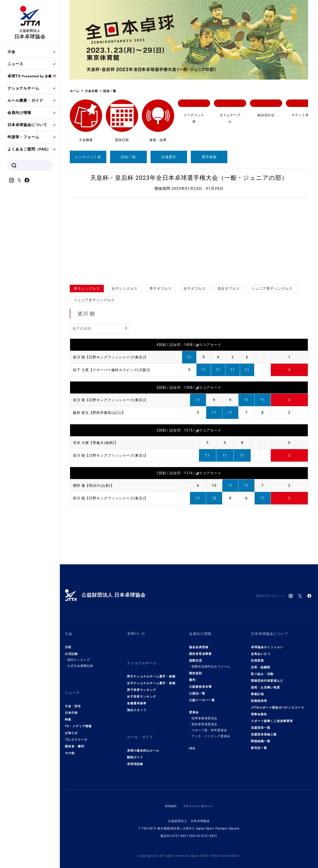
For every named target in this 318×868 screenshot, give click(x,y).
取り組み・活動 (262, 671)
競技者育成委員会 (204, 721)
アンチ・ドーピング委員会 (211, 733)
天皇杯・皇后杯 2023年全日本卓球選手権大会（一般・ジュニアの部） (189, 178)
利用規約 (170, 796)
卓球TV (30, 76)
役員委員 (257, 657)
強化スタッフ (137, 704)
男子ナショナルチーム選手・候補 (151, 670)
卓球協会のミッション (267, 644)
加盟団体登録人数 (264, 731)
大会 (11, 52)
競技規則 (196, 670)
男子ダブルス (160, 289)
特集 (68, 713)
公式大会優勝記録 (80, 663)
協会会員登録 (199, 644)
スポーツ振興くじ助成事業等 (272, 718)
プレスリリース (76, 733)
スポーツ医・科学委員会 (209, 727)
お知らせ (71, 726)
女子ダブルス (195, 289)
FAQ (192, 745)
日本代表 (71, 706)
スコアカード (209, 345)
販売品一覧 (259, 745)
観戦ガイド (135, 747)
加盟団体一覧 (261, 724)
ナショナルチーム (23, 88)
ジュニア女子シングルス (94, 300)
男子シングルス (87, 289)
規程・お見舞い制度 (265, 684)
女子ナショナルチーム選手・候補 (151, 677)
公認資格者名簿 (200, 683)
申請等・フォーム (23, 137)
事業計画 (257, 691)
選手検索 (209, 157)
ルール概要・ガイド (25, 100)
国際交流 (196, 657)
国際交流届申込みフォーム (211, 663)
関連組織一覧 (261, 738)
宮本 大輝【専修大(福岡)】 (97, 443)
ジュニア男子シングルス (272, 289)
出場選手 (169, 157)
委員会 (194, 709)
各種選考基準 (137, 697)
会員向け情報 (19, 113)
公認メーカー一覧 (202, 697)
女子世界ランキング (141, 690)
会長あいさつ (261, 651)
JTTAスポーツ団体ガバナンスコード (278, 704)
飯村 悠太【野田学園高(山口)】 (101, 413)
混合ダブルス (229, 289)
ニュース (15, 64)
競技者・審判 (75, 740)
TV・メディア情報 (78, 720)
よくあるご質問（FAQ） (29, 149)
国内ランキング (79, 657)
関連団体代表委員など (267, 677)
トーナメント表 (88, 157)
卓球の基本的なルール (143, 741)
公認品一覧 (197, 690)
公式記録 (71, 651)
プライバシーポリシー (199, 796)
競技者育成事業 (200, 651)
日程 (68, 644)
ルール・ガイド (141, 729)
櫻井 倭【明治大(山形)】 (95, 485)
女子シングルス (125, 289)
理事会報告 (259, 711)
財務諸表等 (259, 698)
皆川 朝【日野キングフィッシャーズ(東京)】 (113, 357)
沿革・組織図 (261, 664)
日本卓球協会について (27, 125)
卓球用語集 (135, 754)
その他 (70, 747)
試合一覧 (128, 157)
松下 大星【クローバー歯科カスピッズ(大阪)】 (115, 370)
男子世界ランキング (141, 683)
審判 (192, 677)
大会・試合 (73, 700)
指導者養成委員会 (204, 715)
